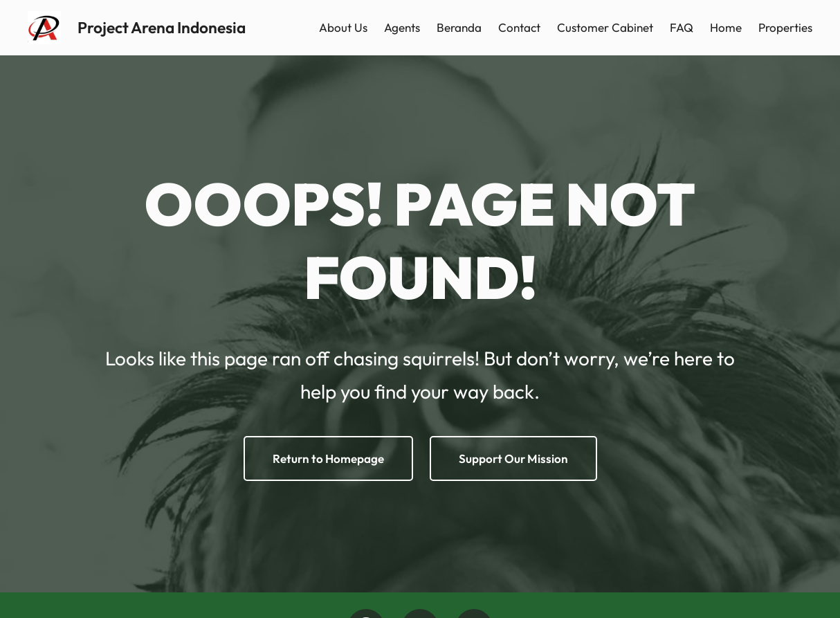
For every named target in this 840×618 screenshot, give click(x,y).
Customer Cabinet (605, 27)
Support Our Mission (513, 458)
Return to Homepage (328, 458)
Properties (785, 27)
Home (726, 27)
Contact (519, 27)
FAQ (682, 27)
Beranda (459, 27)
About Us (343, 27)
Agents (402, 27)
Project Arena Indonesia (162, 27)
